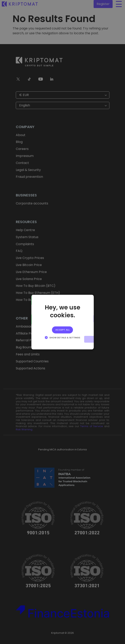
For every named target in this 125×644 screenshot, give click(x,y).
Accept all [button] (62, 330)
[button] (62, 337)
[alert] (62, 322)
